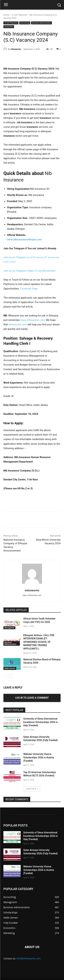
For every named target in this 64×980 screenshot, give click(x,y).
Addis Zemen (10, 668)
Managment (9, 628)
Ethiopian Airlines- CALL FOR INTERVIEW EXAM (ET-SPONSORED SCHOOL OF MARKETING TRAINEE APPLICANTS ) (39, 642)
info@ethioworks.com (29, 958)
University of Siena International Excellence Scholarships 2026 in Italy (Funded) (41, 722)
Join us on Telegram (15, 257)
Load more (32, 789)
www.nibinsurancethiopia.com (24, 240)
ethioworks (16, 49)
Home (6, 15)
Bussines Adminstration (41, 23)
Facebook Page (29, 289)
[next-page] (11, 676)
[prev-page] (6, 676)
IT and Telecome (19, 15)
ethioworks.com (18, 324)
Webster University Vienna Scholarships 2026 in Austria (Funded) (39, 757)
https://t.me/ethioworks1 (42, 271)
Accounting (25, 23)
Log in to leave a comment (32, 698)
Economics (9, 27)
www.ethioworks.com (33, 320)
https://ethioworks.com (32, 595)
